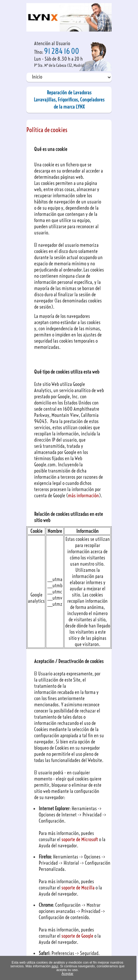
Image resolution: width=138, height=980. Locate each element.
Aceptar (68, 974)
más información (83, 495)
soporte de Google (78, 936)
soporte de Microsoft (80, 839)
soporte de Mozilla (78, 888)
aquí (55, 966)
